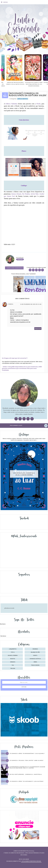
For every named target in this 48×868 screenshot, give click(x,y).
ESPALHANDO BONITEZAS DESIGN (31, 861)
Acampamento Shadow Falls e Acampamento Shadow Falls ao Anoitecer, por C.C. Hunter (27, 767)
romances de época (35, 659)
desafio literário (13, 656)
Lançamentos (13, 649)
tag (13, 665)
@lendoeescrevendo (9, 608)
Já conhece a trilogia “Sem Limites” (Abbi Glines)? (26, 760)
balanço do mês (35, 652)
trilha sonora (35, 665)
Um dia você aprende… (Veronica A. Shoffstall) (26, 774)
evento (35, 656)
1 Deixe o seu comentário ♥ (15, 268)
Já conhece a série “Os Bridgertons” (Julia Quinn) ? (27, 753)
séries (35, 662)
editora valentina (23, 99)
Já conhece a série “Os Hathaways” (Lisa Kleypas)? (27, 781)
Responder (38, 328)
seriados (13, 662)
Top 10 (13, 652)
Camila (11, 304)
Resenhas (35, 649)
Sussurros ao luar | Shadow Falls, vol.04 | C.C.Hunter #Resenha (24, 474)
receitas (13, 659)
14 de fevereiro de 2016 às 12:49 (31, 304)
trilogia (13, 668)
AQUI (13, 244)
